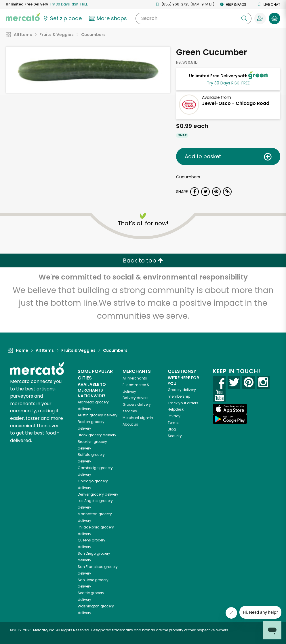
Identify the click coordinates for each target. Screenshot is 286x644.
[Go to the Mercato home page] (23, 17)
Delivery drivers (136, 398)
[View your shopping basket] (274, 18)
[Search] (193, 18)
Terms (173, 423)
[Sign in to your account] (260, 18)
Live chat (269, 4)
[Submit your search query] (244, 18)
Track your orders (183, 403)
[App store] (230, 409)
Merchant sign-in (138, 418)
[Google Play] (230, 419)
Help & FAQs (233, 4)
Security (175, 436)
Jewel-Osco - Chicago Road (236, 103)
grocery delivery (98, 415)
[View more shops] (109, 18)
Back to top (143, 260)
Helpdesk (176, 409)
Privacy (174, 416)
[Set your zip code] (62, 18)
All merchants (135, 378)
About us (130, 424)
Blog (172, 429)
